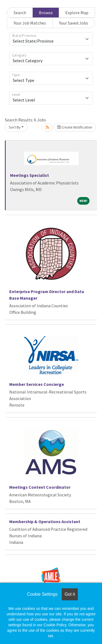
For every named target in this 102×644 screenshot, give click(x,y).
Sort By (15, 127)
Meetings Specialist (30, 175)
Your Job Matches (30, 23)
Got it (70, 594)
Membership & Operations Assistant (45, 521)
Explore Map (77, 13)
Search (20, 13)
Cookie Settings (42, 594)
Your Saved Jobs (74, 23)
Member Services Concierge (37, 384)
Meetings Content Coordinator (40, 487)
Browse (46, 13)
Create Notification (75, 127)
